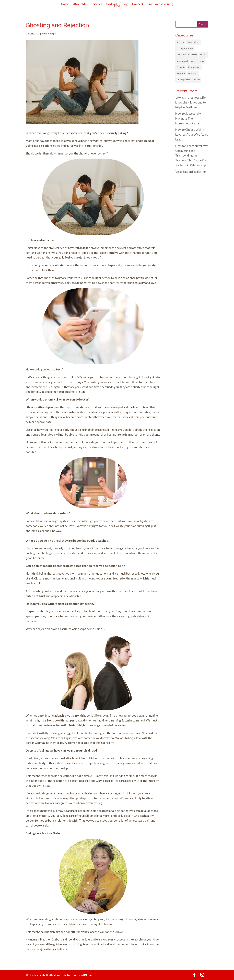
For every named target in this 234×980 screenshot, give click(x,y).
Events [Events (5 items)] (203, 55)
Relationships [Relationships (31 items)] (194, 67)
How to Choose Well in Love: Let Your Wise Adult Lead (192, 134)
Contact (138, 4)
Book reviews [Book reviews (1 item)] (193, 42)
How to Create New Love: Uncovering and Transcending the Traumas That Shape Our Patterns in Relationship (192, 156)
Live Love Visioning (160, 4)
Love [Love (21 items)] (193, 61)
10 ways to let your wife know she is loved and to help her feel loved (191, 102)
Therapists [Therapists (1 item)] (193, 73)
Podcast (112, 4)
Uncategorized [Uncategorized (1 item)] (183, 80)
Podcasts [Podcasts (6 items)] (181, 67)
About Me (80, 4)
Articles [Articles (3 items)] (180, 42)
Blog (125, 4)
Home (65, 4)
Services (96, 4)
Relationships (49, 34)
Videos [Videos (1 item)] (197, 80)
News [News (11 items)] (201, 61)
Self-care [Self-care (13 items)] (181, 73)
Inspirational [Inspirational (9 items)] (182, 61)
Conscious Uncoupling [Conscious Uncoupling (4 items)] (187, 55)
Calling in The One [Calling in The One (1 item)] (185, 48)
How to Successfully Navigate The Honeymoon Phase (188, 118)
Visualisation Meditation (191, 172)
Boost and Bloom (82, 975)
